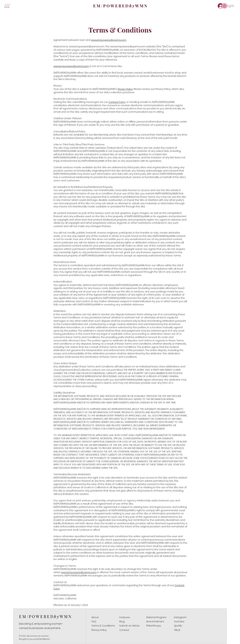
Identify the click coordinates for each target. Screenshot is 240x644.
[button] (7, 5)
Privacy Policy (125, 89)
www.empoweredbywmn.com (87, 46)
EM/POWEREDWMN (45, 616)
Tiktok (177, 630)
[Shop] (224, 6)
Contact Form (117, 102)
